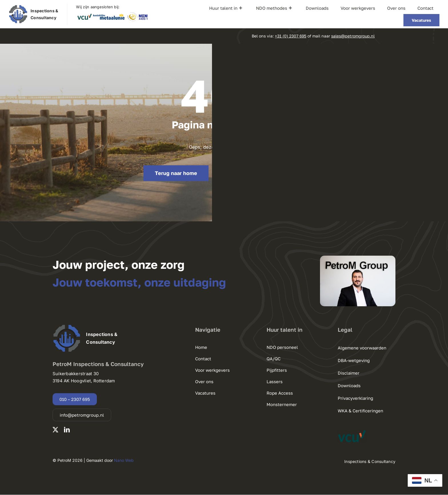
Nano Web (124, 460)
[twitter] (55, 430)
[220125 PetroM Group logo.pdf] (18, 7)
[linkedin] (67, 430)
